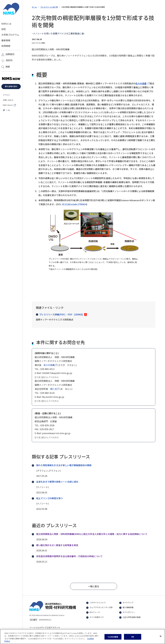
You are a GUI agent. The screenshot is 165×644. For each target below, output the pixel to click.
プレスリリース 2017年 (49, 7)
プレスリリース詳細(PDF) (59, 314)
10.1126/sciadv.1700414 (74, 204)
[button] (94, 586)
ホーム (34, 7)
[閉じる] (161, 638)
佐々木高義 (141, 83)
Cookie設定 (113, 638)
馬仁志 (53, 389)
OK (133, 638)
